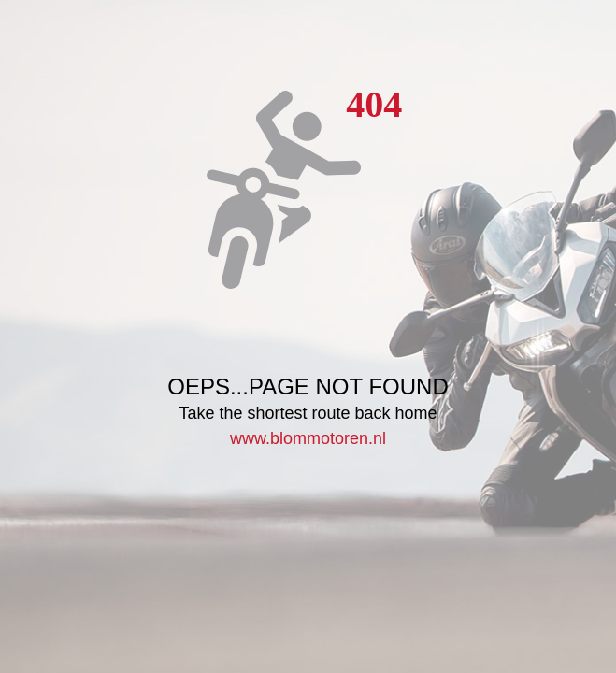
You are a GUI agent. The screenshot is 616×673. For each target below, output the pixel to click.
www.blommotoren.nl (308, 438)
